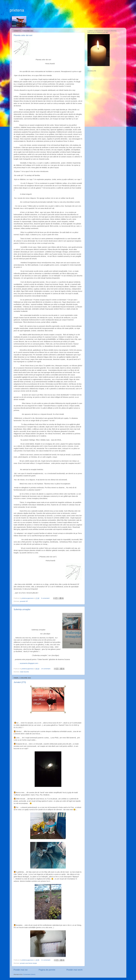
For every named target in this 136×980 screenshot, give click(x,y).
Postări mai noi (20, 970)
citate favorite (24, 672)
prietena (17, 10)
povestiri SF (24, 601)
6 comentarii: (46, 598)
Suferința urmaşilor (22, 609)
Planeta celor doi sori (23, 35)
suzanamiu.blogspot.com (29, 663)
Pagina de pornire (47, 970)
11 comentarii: (46, 960)
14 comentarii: (46, 669)
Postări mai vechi (74, 970)
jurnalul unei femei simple (28, 963)
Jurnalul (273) (20, 682)
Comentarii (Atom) (29, 974)
